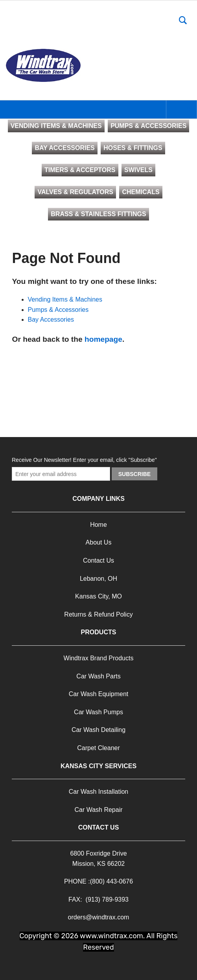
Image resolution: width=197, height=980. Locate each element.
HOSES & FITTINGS (133, 148)
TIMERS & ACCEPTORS (80, 170)
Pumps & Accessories (58, 310)
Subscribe (134, 474)
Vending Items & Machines (65, 299)
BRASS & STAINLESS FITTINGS (98, 214)
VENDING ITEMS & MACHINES (56, 126)
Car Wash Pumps (98, 712)
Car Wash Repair (98, 810)
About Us (99, 542)
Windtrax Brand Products (99, 658)
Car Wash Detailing (98, 730)
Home (98, 525)
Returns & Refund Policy (98, 614)
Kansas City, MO (98, 596)
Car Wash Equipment (98, 694)
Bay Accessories (51, 320)
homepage (103, 339)
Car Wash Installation (98, 792)
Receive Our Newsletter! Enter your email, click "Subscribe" (84, 460)
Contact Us (98, 560)
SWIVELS (138, 170)
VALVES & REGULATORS (75, 192)
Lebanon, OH (98, 579)
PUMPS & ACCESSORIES (148, 126)
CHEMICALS (141, 192)
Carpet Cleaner (98, 748)
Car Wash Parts (98, 676)
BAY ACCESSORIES (64, 148)
